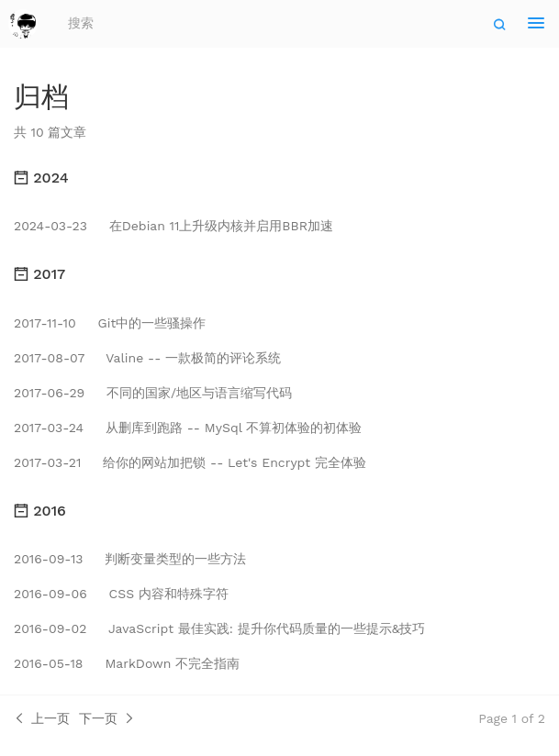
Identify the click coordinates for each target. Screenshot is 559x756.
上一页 (42, 718)
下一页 (107, 718)
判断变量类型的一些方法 (130, 559)
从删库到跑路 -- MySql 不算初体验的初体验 (188, 428)
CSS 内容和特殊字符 (121, 594)
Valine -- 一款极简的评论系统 (147, 358)
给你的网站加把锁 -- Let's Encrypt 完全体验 (190, 462)
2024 (41, 178)
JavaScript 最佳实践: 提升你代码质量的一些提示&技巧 (219, 628)
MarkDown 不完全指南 (127, 663)
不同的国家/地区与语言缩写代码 (153, 393)
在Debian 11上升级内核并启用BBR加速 (173, 226)
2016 (40, 511)
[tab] (279, 178)
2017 (39, 274)
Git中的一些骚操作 (110, 323)
